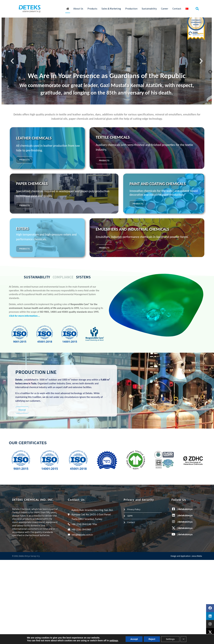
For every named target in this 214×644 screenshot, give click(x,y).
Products (92, 9)
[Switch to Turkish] (187, 9)
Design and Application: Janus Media (186, 556)
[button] (197, 9)
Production (131, 9)
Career (165, 9)
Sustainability (149, 9)
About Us (78, 9)
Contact (177, 9)
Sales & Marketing (111, 9)
